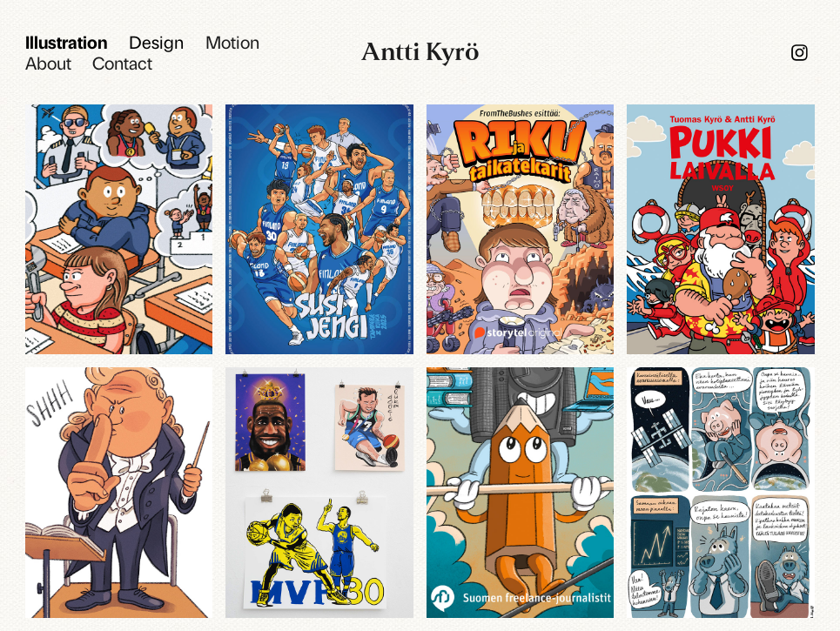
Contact (122, 62)
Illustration (67, 41)
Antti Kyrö (420, 52)
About (48, 62)
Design (156, 41)
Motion (232, 41)
